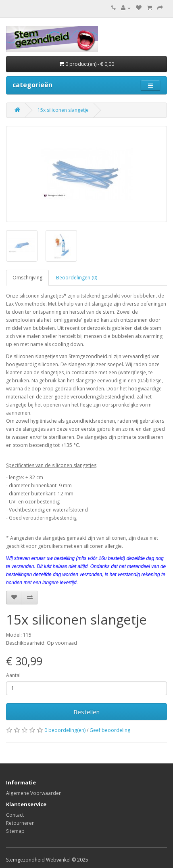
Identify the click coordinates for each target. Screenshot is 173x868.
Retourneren (20, 823)
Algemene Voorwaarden (34, 793)
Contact (15, 815)
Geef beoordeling (110, 730)
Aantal (13, 675)
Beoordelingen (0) (77, 278)
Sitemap (15, 831)
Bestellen (86, 712)
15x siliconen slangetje (63, 110)
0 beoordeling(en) (65, 730)
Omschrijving (27, 278)
